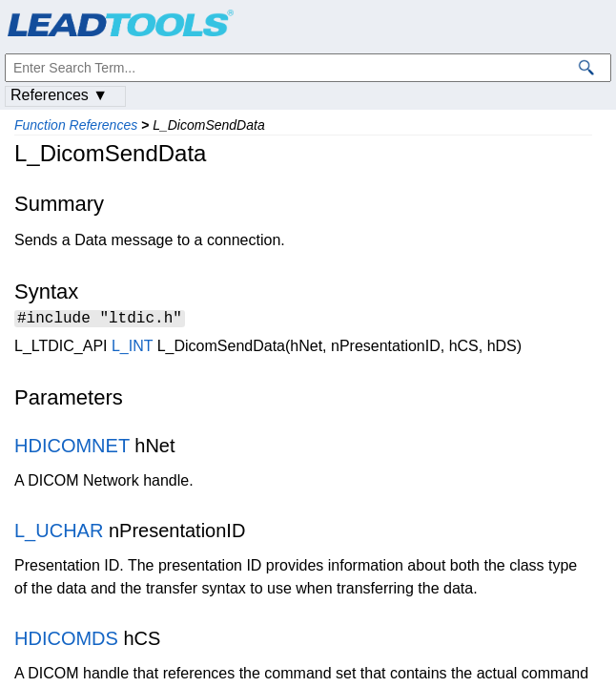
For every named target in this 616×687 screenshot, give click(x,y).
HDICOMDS (66, 641)
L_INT (132, 349)
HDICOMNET (72, 448)
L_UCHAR (59, 533)
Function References (76, 125)
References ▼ (59, 95)
